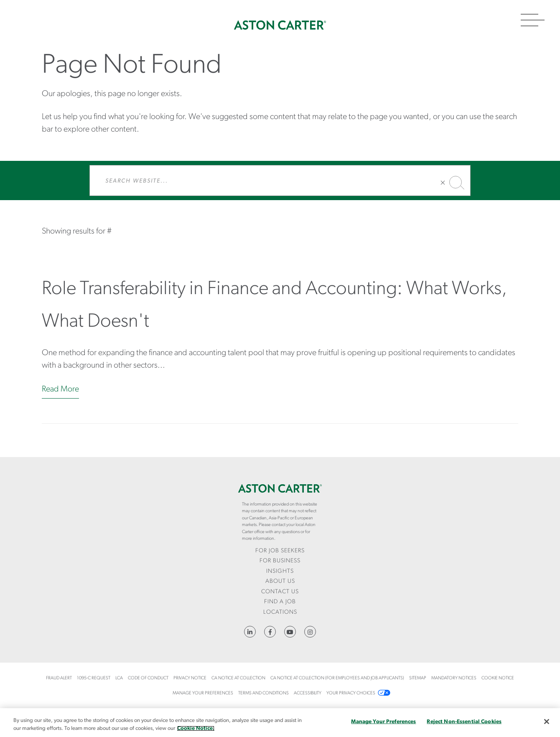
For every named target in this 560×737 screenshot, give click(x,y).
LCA (119, 678)
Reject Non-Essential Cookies (464, 722)
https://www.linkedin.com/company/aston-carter (250, 632)
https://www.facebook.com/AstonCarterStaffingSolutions (270, 632)
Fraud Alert (59, 678)
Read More (60, 389)
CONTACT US (280, 592)
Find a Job (280, 602)
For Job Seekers (280, 551)
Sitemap (418, 678)
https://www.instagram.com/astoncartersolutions (310, 632)
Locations (280, 612)
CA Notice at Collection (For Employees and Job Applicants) (337, 678)
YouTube (290, 632)
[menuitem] (280, 551)
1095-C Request (94, 678)
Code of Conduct (148, 678)
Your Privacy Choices (351, 693)
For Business (280, 561)
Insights (280, 571)
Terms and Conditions (263, 693)
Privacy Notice (190, 678)
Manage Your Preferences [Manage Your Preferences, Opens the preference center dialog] (383, 722)
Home (280, 25)
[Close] (547, 722)
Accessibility (308, 693)
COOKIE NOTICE (498, 678)
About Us (280, 581)
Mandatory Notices (454, 678)
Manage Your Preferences (203, 693)
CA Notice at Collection (238, 678)
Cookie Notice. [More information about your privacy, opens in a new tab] (196, 728)
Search (456, 182)
